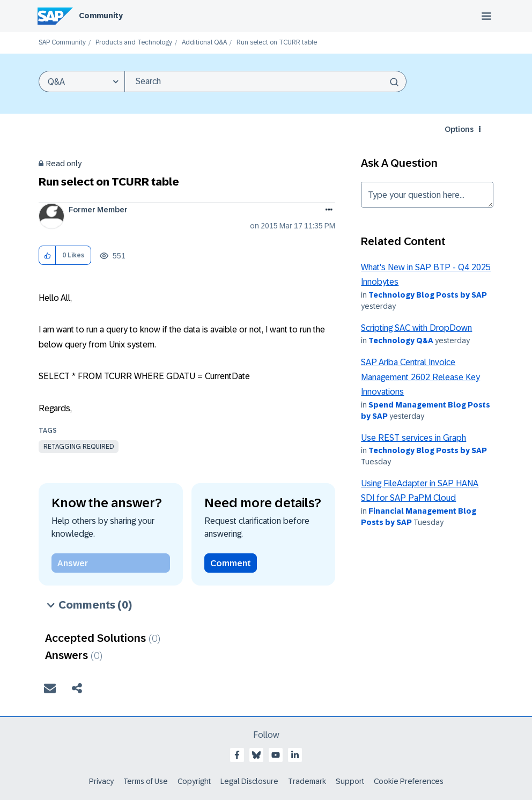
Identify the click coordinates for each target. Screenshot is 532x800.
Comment (231, 563)
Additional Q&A (204, 43)
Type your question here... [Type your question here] (427, 195)
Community (101, 16)
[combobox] (265, 82)
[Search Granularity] (82, 82)
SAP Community (62, 43)
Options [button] (459, 129)
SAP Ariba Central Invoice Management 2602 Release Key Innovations (420, 377)
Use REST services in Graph (413, 438)
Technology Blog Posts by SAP (428, 295)
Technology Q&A (401, 340)
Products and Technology (134, 43)
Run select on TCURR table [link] (277, 43)
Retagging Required (79, 447)
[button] (47, 255)
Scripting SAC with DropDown (416, 328)
